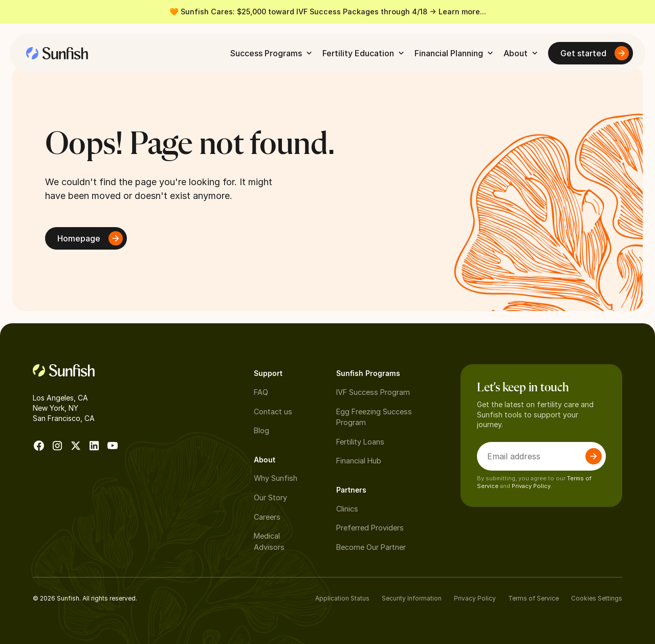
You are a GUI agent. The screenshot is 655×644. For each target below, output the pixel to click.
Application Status (342, 598)
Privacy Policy (475, 598)
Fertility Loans (360, 442)
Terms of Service (533, 598)
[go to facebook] (39, 446)
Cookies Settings (597, 598)
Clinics (347, 509)
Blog (261, 430)
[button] (272, 53)
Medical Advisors (269, 541)
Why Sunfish (276, 478)
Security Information (412, 598)
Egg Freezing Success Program (374, 417)
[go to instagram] (57, 446)
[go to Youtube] (113, 446)
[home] (57, 53)
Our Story (270, 497)
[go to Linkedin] (94, 446)
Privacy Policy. (532, 486)
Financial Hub (359, 461)
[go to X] (76, 446)
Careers (267, 517)
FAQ (261, 392)
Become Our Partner (371, 547)
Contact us (273, 412)
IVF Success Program (373, 392)
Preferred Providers (370, 528)
